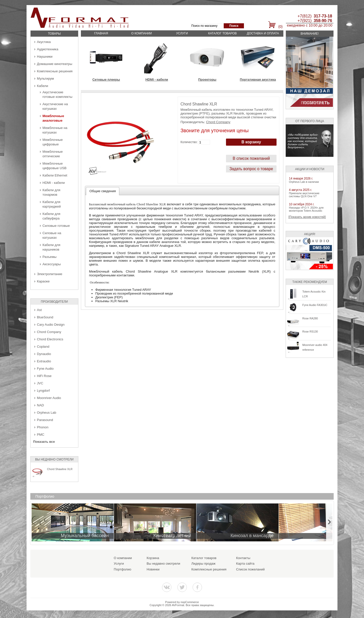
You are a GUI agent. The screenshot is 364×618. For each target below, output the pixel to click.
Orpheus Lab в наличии (304, 182)
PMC (41, 435)
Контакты (243, 558)
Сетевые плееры (106, 80)
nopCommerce (190, 602)
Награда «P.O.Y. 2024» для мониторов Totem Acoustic (306, 209)
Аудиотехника (48, 49)
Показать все (44, 442)
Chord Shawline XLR (60, 469)
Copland (43, 347)
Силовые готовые (56, 226)
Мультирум (45, 79)
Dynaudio (44, 354)
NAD (40, 405)
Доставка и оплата (263, 33)
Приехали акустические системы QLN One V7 (304, 195)
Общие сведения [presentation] (103, 191)
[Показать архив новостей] (307, 217)
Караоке (43, 281)
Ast (39, 310)
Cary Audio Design (51, 325)
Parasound (45, 420)
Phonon (43, 427)
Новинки (153, 569)
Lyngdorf (43, 391)
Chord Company (49, 332)
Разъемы (49, 257)
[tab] (103, 191)
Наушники (45, 57)
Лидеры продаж (203, 564)
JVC (40, 383)
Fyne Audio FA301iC (315, 305)
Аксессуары (52, 264)
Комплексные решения (55, 71)
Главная (101, 33)
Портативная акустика (258, 80)
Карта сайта (245, 564)
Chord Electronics (50, 339)
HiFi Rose (44, 376)
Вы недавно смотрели (163, 564)
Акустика (44, 42)
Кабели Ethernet (55, 175)
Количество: (189, 142)
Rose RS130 (310, 332)
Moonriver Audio (49, 398)
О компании (141, 33)
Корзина (153, 558)
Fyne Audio (45, 369)
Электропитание (50, 274)
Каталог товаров (222, 33)
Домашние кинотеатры (55, 64)
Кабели (42, 86)
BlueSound (45, 317)
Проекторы (207, 80)
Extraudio (44, 361)
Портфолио (122, 569)
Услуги (182, 33)
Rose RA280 (310, 318)
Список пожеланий (250, 569)
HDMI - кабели (54, 183)
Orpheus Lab (47, 413)
